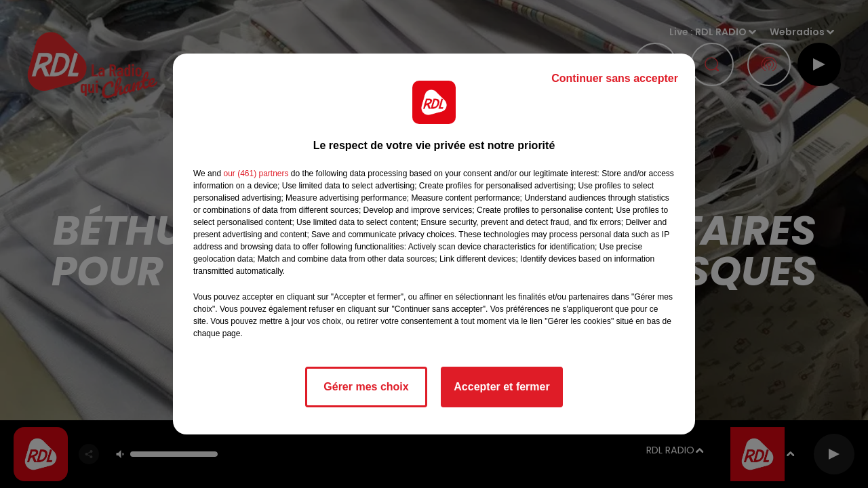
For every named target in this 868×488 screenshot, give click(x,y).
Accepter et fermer (501, 387)
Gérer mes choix (366, 387)
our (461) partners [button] (256, 174)
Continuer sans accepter (615, 78)
